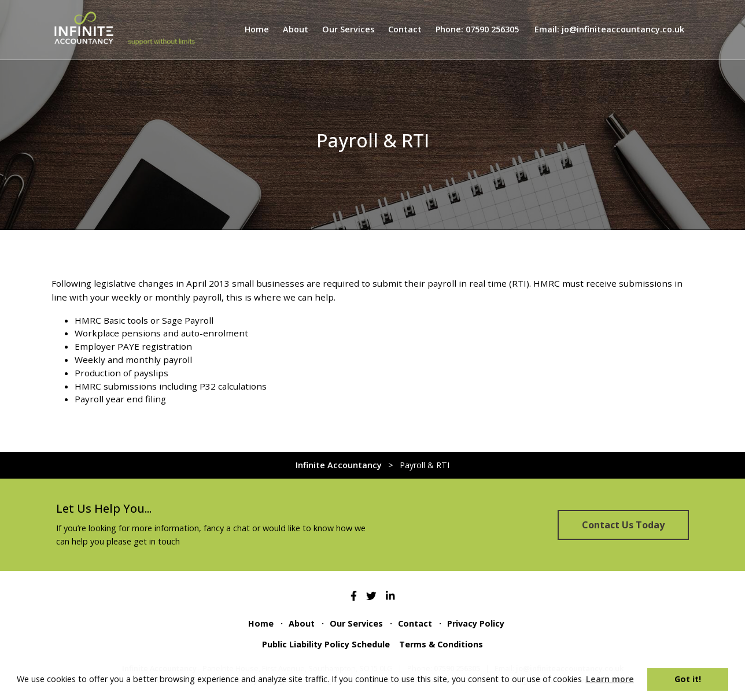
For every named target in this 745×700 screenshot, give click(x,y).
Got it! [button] (688, 679)
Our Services (348, 29)
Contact (405, 29)
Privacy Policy (476, 623)
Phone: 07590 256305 (477, 29)
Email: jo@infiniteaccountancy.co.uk (609, 29)
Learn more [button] (610, 679)
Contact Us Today (623, 525)
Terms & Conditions (441, 644)
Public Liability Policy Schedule (326, 644)
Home (257, 29)
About (296, 29)
